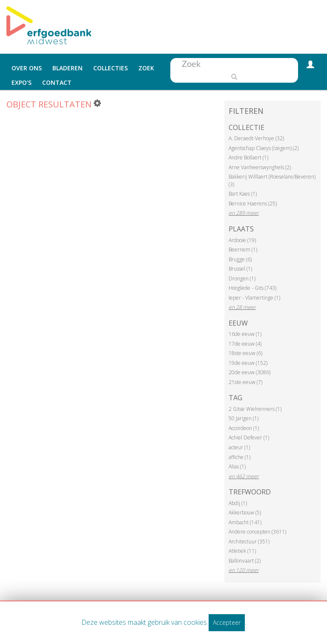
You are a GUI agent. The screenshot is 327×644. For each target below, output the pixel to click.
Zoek (146, 68)
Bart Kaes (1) (243, 194)
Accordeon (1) (244, 428)
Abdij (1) (238, 503)
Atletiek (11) (242, 551)
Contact (57, 82)
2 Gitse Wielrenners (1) (255, 409)
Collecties (110, 68)
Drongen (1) (242, 279)
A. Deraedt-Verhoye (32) (256, 138)
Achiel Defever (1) (249, 438)
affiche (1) (240, 457)
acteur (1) (239, 447)
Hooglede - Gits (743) (252, 288)
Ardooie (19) (242, 240)
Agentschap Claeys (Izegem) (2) (264, 148)
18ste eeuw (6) (245, 353)
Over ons (27, 68)
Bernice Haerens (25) (253, 204)
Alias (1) (237, 466)
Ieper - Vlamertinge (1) (254, 298)
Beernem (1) (243, 250)
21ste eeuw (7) (245, 382)
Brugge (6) (240, 259)
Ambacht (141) (245, 522)
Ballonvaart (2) (245, 561)
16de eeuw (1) (245, 334)
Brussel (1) (240, 269)
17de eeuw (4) (245, 344)
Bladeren (67, 68)
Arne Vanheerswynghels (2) (260, 167)
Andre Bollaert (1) (248, 157)
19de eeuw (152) (248, 363)
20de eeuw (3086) (250, 372)
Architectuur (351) (249, 541)
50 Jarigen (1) (244, 418)
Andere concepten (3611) (257, 532)
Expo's (22, 82)
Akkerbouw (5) (245, 513)
